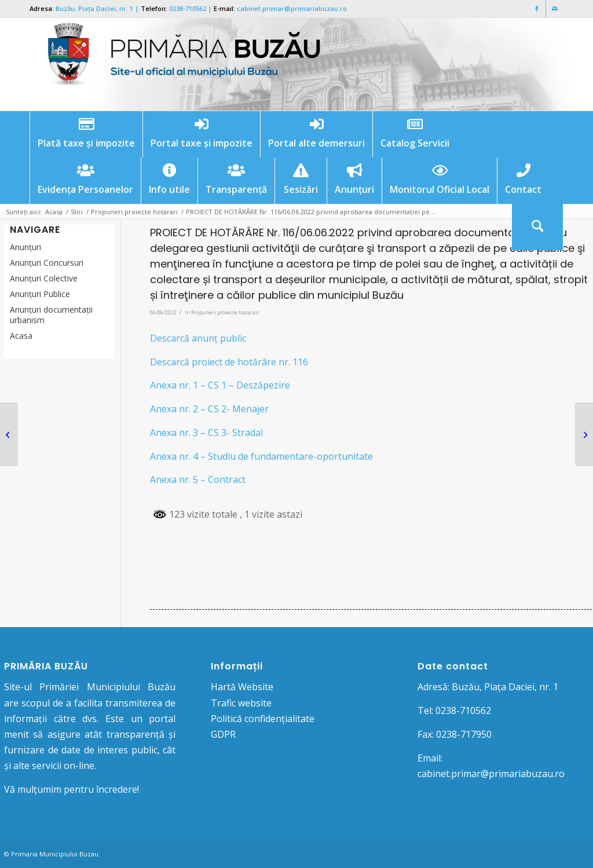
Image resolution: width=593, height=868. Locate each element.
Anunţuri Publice (40, 294)
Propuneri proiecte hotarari (225, 312)
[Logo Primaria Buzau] (177, 64)
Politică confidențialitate (263, 719)
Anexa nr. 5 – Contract (198, 479)
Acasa (21, 336)
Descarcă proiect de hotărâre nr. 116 (229, 362)
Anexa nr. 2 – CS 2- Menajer (209, 409)
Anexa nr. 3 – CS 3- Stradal (206, 433)
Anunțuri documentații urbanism (51, 315)
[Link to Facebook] (537, 9)
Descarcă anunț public (198, 338)
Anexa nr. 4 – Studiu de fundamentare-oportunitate (261, 456)
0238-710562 (188, 8)
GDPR (223, 734)
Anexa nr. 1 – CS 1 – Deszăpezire (220, 385)
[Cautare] (537, 227)
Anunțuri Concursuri (47, 263)
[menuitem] (86, 134)
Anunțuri (25, 247)
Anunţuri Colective (44, 278)
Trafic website (241, 703)
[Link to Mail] (555, 9)
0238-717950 (464, 734)
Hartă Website (242, 687)
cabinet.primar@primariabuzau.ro (292, 8)
